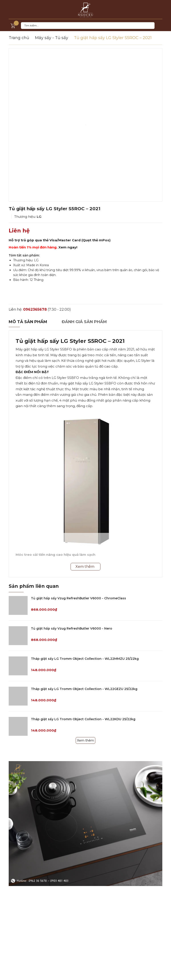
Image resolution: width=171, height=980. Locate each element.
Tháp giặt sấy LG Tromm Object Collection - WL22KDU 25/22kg (83, 719)
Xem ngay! (68, 247)
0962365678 (35, 309)
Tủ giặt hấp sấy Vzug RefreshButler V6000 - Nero (72, 628)
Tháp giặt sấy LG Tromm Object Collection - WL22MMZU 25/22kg (85, 659)
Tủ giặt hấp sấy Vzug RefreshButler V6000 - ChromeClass (78, 598)
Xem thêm (85, 740)
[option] (85, 125)
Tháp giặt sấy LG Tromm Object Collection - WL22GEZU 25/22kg (84, 689)
